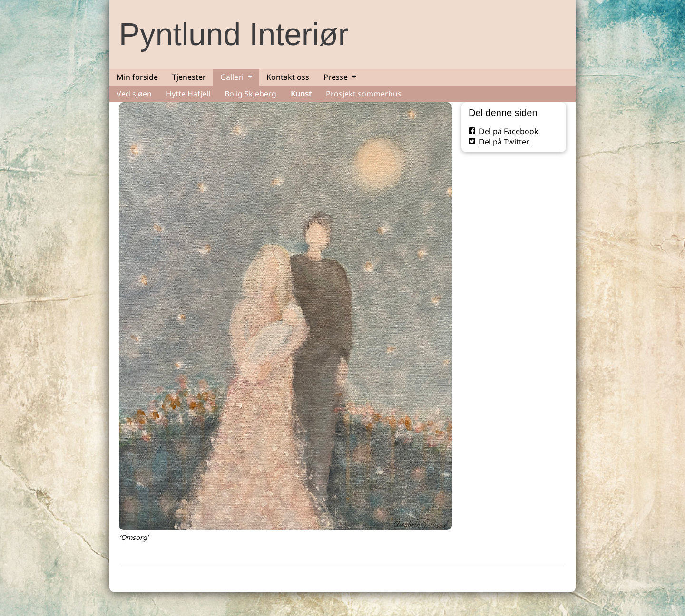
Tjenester (189, 77)
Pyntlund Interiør (234, 34)
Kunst (301, 94)
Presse (336, 77)
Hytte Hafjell (188, 94)
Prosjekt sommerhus (364, 94)
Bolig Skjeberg (250, 94)
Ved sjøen (134, 94)
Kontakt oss (288, 77)
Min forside (137, 77)
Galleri (232, 77)
